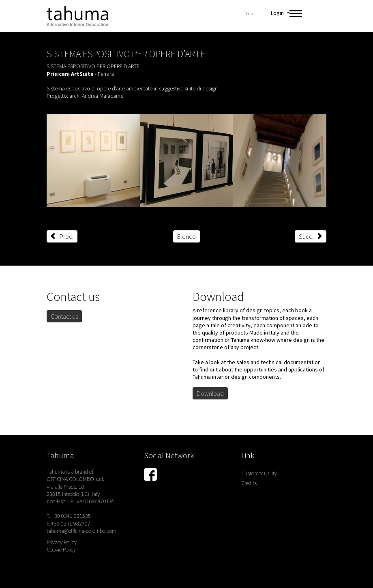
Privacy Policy (62, 542)
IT (257, 13)
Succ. (311, 236)
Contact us (64, 316)
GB (249, 13)
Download (210, 393)
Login (278, 13)
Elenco (186, 236)
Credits (249, 483)
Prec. (62, 236)
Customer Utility (259, 473)
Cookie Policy (61, 549)
